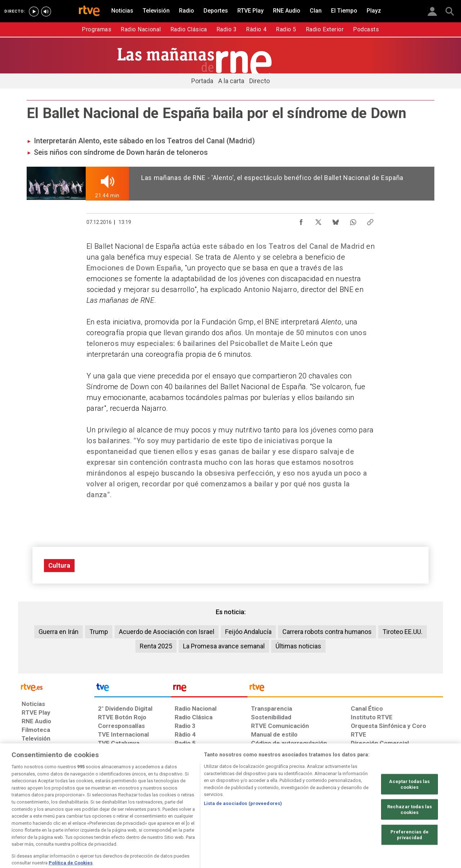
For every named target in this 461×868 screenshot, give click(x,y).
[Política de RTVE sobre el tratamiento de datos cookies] (152, 813)
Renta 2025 (156, 646)
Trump (99, 632)
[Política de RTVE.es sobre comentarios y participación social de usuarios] (411, 813)
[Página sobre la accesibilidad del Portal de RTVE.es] (273, 813)
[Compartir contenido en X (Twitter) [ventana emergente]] (318, 220)
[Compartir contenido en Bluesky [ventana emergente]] (336, 220)
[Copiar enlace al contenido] (370, 220)
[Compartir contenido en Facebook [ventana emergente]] (301, 220)
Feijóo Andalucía (248, 632)
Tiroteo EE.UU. (402, 632)
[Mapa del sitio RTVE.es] (317, 813)
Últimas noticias (298, 646)
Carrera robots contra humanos (327, 632)
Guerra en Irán (59, 632)
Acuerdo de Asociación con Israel (167, 632)
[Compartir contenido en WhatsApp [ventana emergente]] (353, 220)
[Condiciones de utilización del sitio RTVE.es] (33, 813)
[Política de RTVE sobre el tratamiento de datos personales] (88, 813)
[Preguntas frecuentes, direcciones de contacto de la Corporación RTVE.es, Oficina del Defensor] (355, 813)
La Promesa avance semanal (224, 646)
